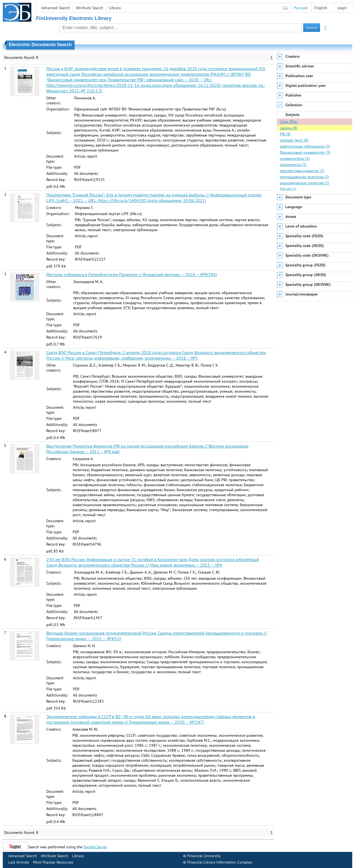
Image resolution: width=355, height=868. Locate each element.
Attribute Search (89, 8)
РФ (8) (285, 134)
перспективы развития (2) (302, 171)
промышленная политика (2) (304, 177)
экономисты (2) (293, 165)
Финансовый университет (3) (305, 152)
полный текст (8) (294, 140)
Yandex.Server (95, 847)
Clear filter (289, 122)
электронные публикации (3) (305, 146)
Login (342, 8)
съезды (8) (289, 128)
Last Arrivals (19, 862)
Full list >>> (288, 189)
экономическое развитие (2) (305, 183)
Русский (301, 8)
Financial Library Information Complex (220, 862)
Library (115, 8)
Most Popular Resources (53, 862)
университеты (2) (295, 158)
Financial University (204, 856)
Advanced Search (56, 8)
